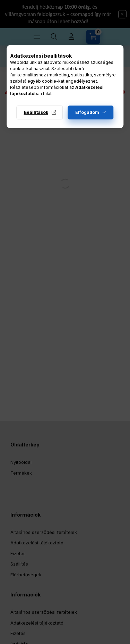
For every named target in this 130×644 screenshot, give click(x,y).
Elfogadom (87, 112)
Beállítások (36, 112)
